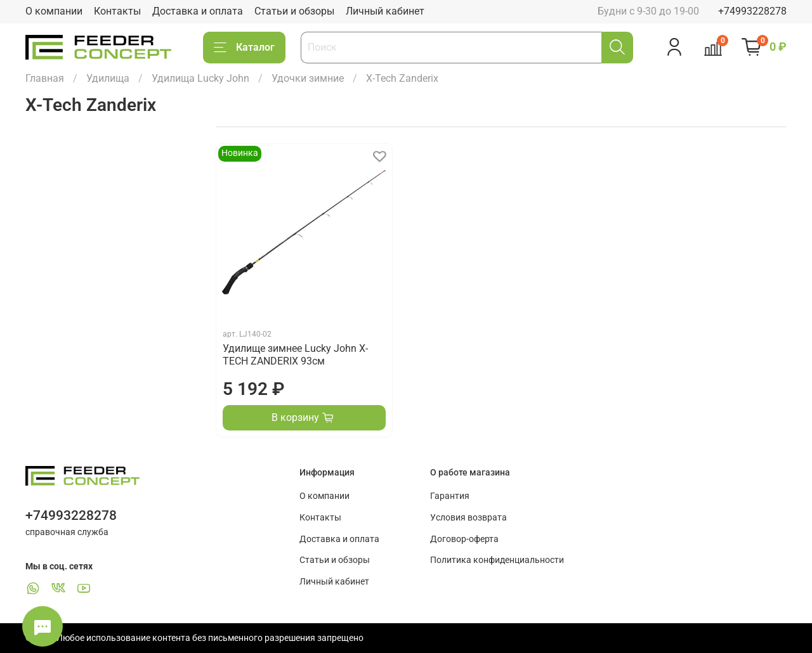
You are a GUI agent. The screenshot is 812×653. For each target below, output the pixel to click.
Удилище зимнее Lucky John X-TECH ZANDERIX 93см (295, 355)
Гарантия (450, 496)
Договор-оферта (464, 539)
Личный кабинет (385, 11)
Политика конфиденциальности (497, 560)
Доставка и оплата (198, 11)
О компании (54, 11)
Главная (45, 78)
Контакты (117, 11)
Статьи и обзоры (294, 11)
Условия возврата (468, 518)
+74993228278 (752, 11)
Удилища (108, 78)
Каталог (244, 48)
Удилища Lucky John (200, 78)
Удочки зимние (308, 78)
